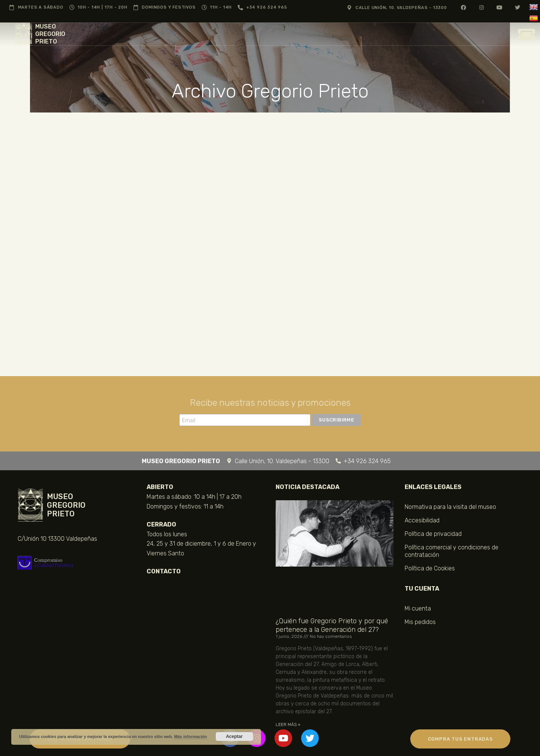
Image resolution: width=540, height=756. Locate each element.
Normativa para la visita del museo (450, 507)
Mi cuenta (418, 608)
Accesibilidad (422, 520)
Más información (190, 736)
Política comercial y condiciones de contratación (451, 551)
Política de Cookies (430, 568)
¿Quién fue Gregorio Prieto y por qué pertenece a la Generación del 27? (332, 625)
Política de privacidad (433, 534)
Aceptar (234, 736)
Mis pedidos (420, 622)
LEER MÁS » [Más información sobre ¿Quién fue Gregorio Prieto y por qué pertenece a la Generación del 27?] (288, 724)
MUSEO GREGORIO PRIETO (50, 34)
